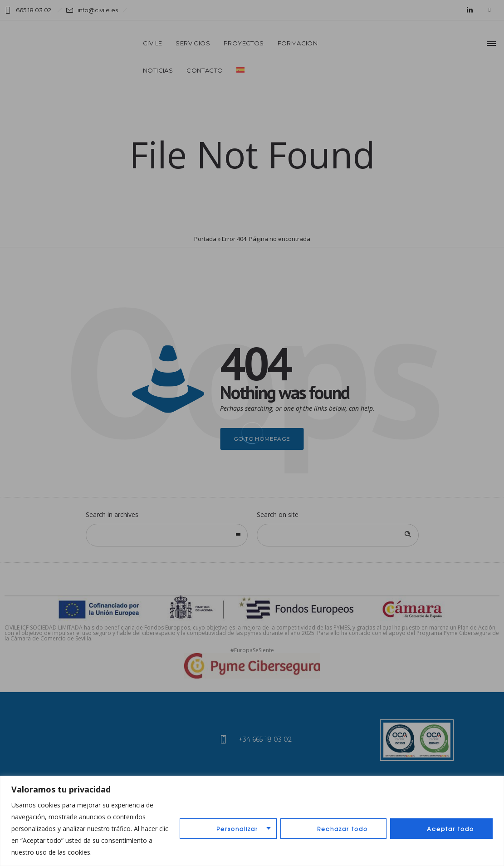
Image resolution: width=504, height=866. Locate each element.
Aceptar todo (450, 829)
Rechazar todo (343, 829)
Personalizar (237, 829)
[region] (252, 821)
